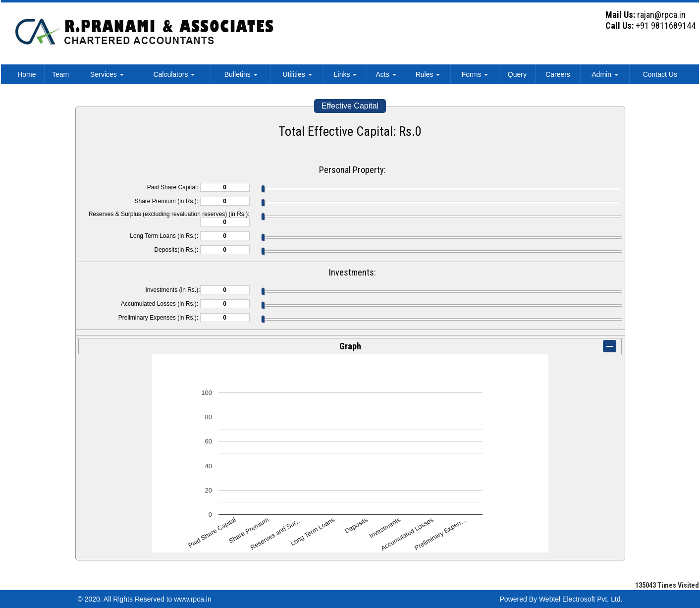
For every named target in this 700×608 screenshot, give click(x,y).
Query (517, 74)
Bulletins (241, 74)
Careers (558, 74)
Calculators (174, 74)
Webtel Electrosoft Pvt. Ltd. (581, 599)
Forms (475, 74)
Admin (605, 74)
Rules (428, 74)
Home (27, 74)
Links (346, 74)
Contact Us (660, 74)
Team (60, 74)
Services (107, 74)
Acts (386, 74)
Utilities (297, 74)
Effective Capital (350, 106)
